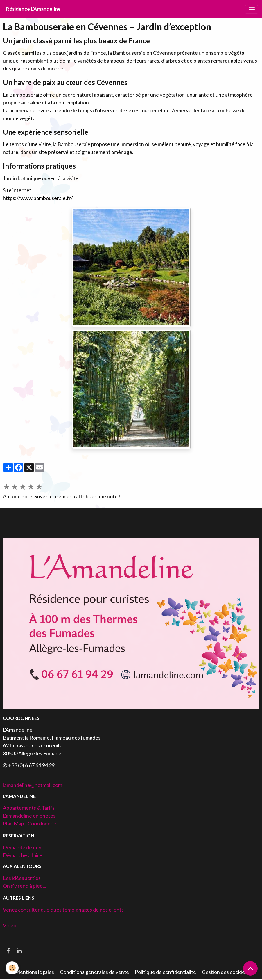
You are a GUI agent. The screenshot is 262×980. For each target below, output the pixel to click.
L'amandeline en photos (29, 816)
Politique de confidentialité (165, 972)
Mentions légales (35, 972)
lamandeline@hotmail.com (33, 785)
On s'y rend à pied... (25, 886)
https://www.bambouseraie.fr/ (38, 198)
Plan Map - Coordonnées (31, 823)
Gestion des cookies (225, 972)
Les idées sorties (22, 878)
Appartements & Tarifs (29, 808)
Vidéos (11, 925)
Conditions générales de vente (94, 972)
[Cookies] (12, 968)
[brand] (33, 9)
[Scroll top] (250, 968)
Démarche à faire (23, 855)
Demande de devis (24, 847)
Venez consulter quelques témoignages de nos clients (63, 910)
